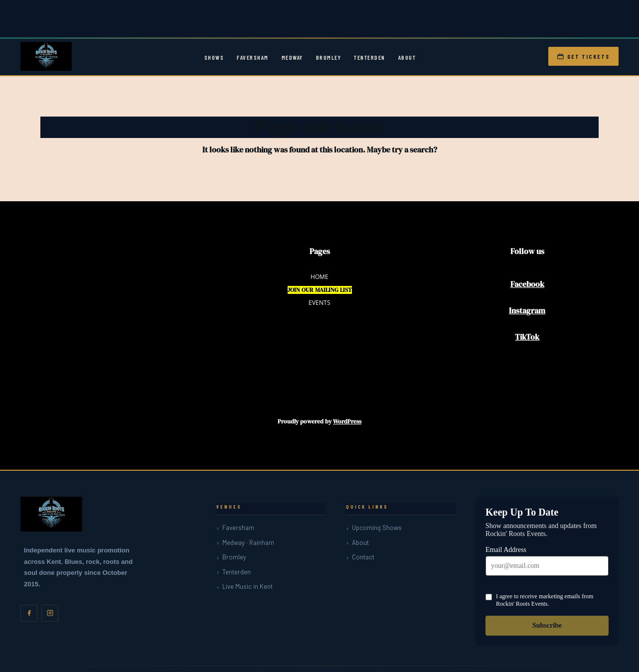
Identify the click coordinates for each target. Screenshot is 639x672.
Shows (214, 57)
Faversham (253, 57)
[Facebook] (29, 613)
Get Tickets (583, 56)
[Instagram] (50, 613)
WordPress (347, 421)
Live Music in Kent (247, 586)
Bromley (329, 57)
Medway (292, 57)
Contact (363, 557)
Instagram (527, 310)
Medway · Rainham (248, 542)
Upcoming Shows (377, 528)
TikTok (527, 337)
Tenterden (370, 57)
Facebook (527, 284)
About (407, 57)
